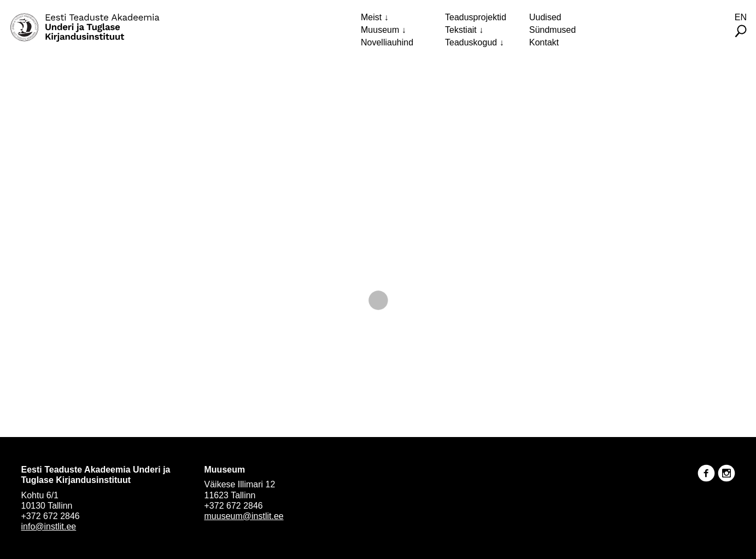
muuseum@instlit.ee (244, 516)
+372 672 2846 (51, 516)
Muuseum (380, 30)
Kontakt (544, 42)
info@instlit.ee (49, 526)
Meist (371, 17)
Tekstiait (461, 30)
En (741, 17)
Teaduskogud (471, 42)
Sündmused (552, 30)
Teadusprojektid (476, 17)
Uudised (545, 17)
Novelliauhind (387, 42)
